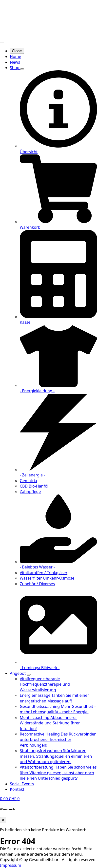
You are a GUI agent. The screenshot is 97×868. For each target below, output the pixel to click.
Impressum (11, 865)
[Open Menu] (2, 42)
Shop (15, 68)
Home (16, 57)
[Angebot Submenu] (29, 675)
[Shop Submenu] (22, 69)
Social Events (22, 784)
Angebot (18, 673)
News (15, 62)
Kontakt (17, 789)
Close (17, 51)
